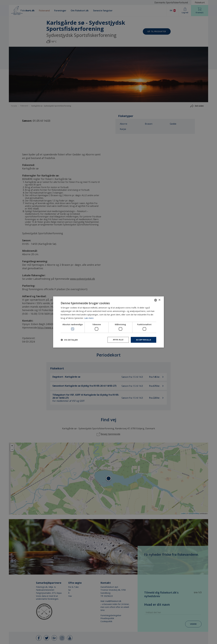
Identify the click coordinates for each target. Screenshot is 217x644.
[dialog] (108, 322)
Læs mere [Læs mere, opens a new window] (89, 318)
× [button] (159, 300)
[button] (69, 340)
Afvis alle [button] (117, 340)
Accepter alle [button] (143, 340)
